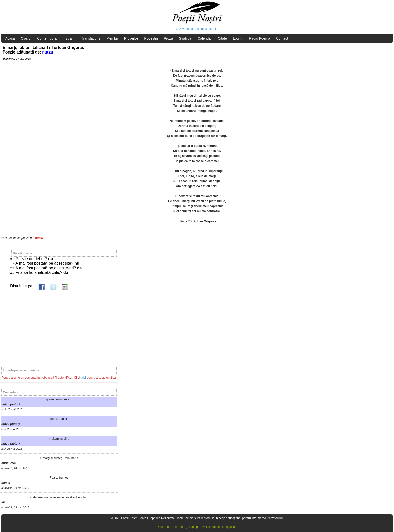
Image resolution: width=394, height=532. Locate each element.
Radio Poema (259, 38)
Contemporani (48, 38)
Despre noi (164, 527)
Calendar (205, 38)
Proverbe (131, 38)
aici (84, 378)
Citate (223, 38)
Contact (282, 38)
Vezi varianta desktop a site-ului (197, 29)
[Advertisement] (59, 327)
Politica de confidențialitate (220, 527)
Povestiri (151, 38)
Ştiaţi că (185, 38)
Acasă (10, 38)
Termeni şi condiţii (186, 527)
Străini (70, 38)
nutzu (48, 52)
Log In (238, 38)
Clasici (26, 38)
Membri (112, 38)
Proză (168, 38)
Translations (91, 38)
